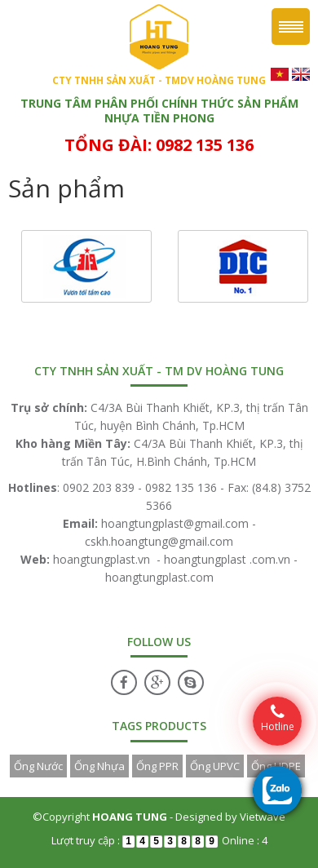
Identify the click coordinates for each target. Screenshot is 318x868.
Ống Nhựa (99, 766)
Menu (291, 27)
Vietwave (263, 817)
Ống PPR (157, 766)
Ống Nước (38, 766)
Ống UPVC (215, 766)
